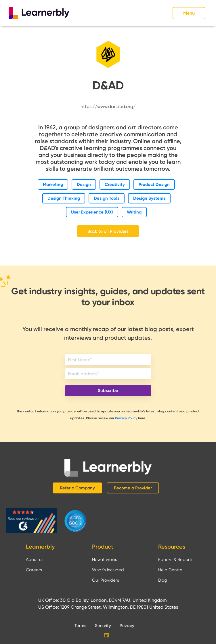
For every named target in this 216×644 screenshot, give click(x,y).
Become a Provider (133, 488)
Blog (163, 580)
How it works (105, 560)
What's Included (108, 570)
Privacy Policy (126, 418)
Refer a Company (77, 488)
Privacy (127, 626)
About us (35, 560)
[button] (190, 13)
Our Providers (106, 580)
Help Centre (170, 570)
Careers (34, 570)
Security (103, 626)
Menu (189, 13)
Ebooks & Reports (176, 560)
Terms (80, 626)
